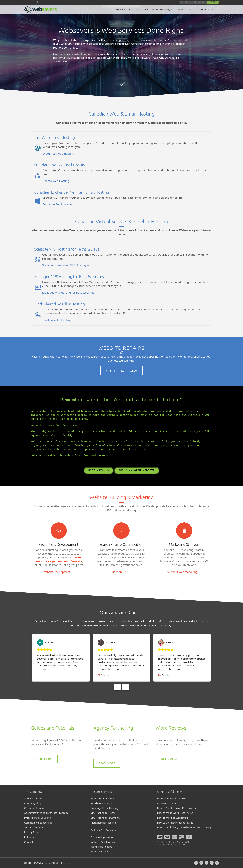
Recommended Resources (172, 798)
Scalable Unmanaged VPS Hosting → (66, 265)
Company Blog (33, 803)
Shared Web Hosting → (58, 181)
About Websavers (34, 798)
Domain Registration (102, 837)
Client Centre (200, 2)
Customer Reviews (35, 808)
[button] (121, 371)
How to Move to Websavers (173, 818)
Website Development (103, 842)
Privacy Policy (32, 832)
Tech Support (187, 2)
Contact (29, 842)
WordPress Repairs (101, 847)
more (60, 669)
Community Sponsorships (39, 823)
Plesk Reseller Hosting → (59, 320)
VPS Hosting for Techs (103, 813)
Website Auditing (100, 851)
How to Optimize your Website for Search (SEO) (184, 827)
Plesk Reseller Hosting (103, 823)
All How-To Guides (167, 803)
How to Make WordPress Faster (175, 813)
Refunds (29, 837)
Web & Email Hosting (127, 9)
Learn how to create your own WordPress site (58, 559)
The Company (207, 9)
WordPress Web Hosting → (60, 153)
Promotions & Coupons (38, 818)
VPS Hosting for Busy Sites (106, 818)
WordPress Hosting (102, 803)
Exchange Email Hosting (104, 808)
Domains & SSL (185, 9)
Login (213, 2)
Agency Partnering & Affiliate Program (46, 813)
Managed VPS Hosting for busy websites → (70, 293)
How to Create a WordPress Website (178, 808)
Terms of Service (34, 827)
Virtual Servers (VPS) (158, 9)
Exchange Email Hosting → (60, 204)
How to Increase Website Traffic (175, 823)
